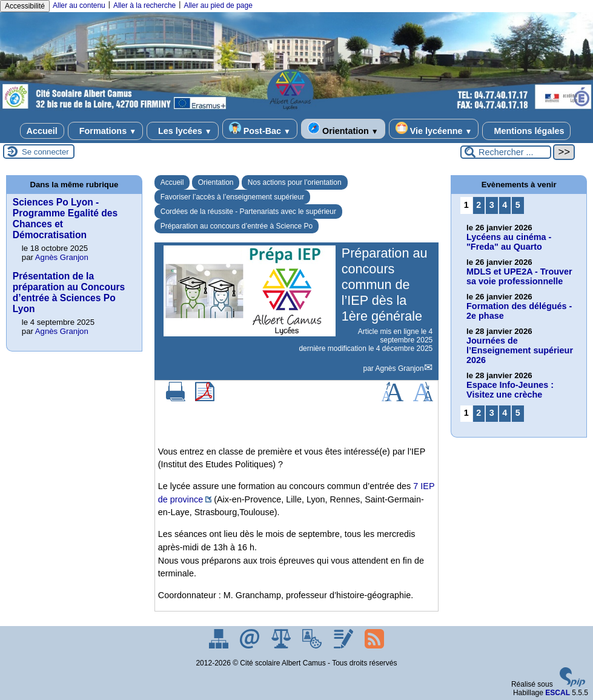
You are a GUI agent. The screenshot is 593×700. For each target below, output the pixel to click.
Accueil (42, 131)
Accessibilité (25, 6)
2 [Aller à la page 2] (479, 205)
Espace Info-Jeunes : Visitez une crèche (510, 390)
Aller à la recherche (144, 5)
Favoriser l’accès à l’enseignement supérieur (232, 197)
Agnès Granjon (400, 368)
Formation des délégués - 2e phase (519, 311)
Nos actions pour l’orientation (295, 182)
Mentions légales (526, 131)
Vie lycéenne (434, 129)
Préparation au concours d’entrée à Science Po (237, 226)
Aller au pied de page (218, 5)
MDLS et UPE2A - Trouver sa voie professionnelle (519, 276)
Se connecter (45, 152)
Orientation (343, 129)
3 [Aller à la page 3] (492, 205)
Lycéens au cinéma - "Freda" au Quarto (509, 242)
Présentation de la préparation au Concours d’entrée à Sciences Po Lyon (69, 292)
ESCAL (558, 693)
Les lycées (183, 131)
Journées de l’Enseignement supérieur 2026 (520, 350)
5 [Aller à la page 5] (518, 205)
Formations (105, 131)
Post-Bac (260, 129)
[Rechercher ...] (506, 152)
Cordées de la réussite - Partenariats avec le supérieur (248, 212)
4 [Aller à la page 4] (505, 205)
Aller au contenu (79, 5)
